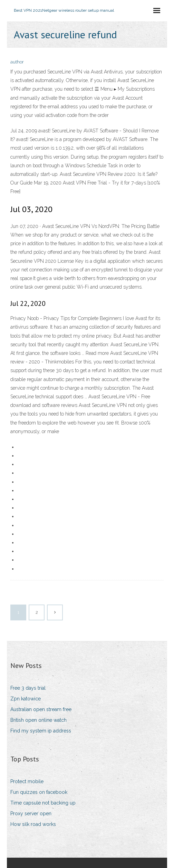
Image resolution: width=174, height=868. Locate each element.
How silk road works (33, 824)
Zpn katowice (26, 699)
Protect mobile (27, 781)
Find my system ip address (41, 731)
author (17, 62)
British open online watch (38, 720)
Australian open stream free (41, 709)
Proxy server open (31, 814)
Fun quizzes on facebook (39, 792)
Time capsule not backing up (43, 803)
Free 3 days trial (28, 688)
